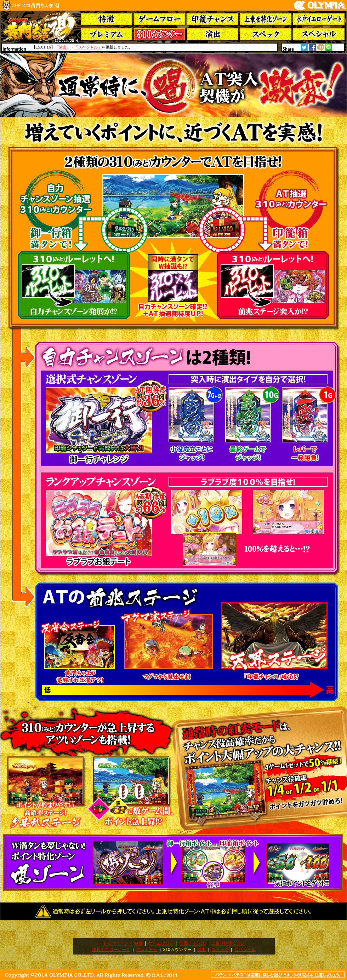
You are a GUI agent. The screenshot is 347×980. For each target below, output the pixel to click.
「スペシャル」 (88, 47)
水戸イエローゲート (111, 950)
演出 (201, 950)
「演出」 (63, 47)
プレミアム (147, 950)
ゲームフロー (161, 943)
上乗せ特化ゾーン (228, 943)
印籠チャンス (192, 943)
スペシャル (245, 950)
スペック (220, 950)
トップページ (115, 943)
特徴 (138, 943)
